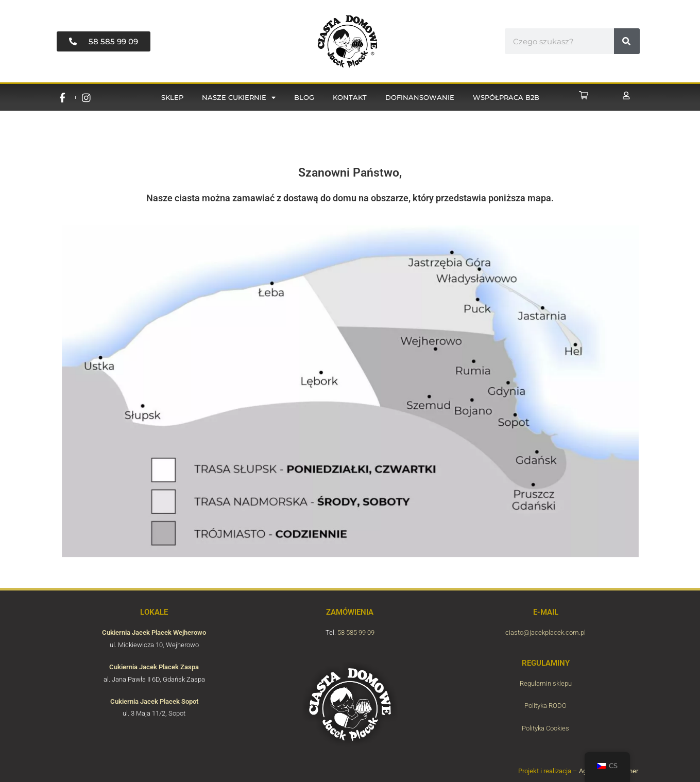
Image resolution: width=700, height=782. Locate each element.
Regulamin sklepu (546, 683)
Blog (304, 97)
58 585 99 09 (356, 632)
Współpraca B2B (506, 97)
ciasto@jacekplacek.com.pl (545, 632)
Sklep (172, 97)
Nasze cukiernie (239, 98)
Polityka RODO (545, 706)
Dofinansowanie (420, 97)
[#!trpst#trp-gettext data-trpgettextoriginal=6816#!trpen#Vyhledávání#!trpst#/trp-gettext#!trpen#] (627, 41)
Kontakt (350, 97)
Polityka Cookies (545, 728)
